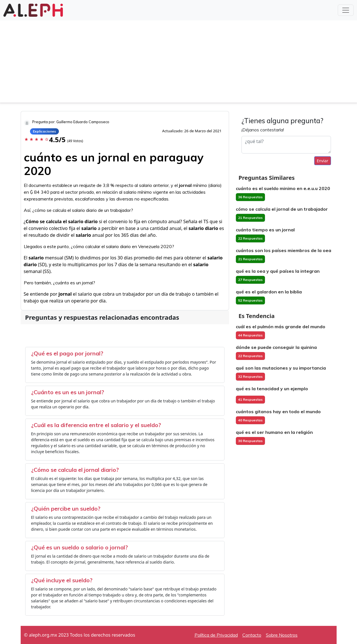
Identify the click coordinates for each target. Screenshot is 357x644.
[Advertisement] (179, 63)
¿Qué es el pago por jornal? (67, 353)
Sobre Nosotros (282, 635)
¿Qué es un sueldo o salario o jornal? (80, 547)
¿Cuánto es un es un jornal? (68, 392)
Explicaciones (44, 131)
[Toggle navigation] (346, 10)
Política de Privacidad (216, 635)
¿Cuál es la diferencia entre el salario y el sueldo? (96, 425)
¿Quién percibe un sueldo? (66, 508)
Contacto (252, 635)
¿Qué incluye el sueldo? (62, 580)
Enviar (323, 161)
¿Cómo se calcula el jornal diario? (75, 470)
